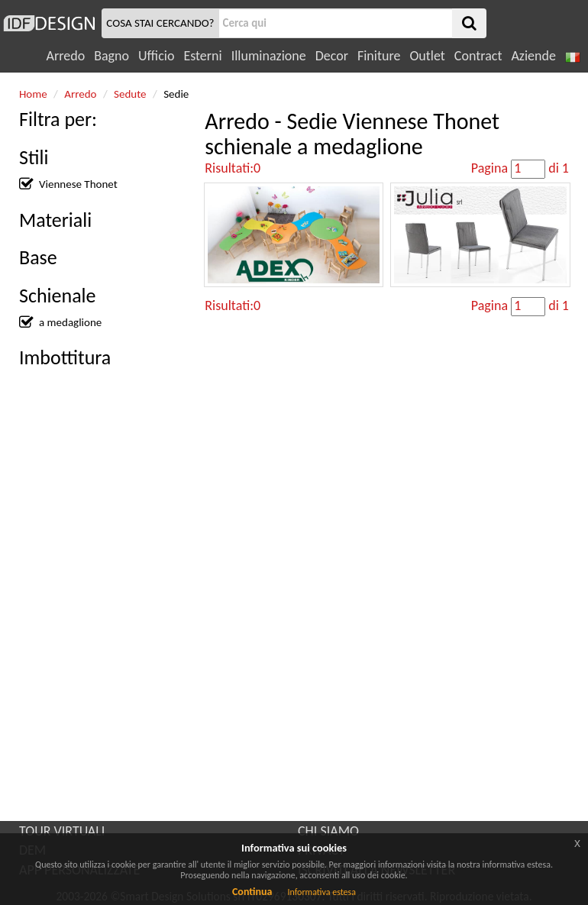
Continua (252, 892)
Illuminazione (269, 56)
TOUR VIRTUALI (62, 831)
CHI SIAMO (328, 831)
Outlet (427, 56)
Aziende (533, 56)
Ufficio (156, 56)
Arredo (66, 56)
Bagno (111, 56)
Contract (478, 56)
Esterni (202, 56)
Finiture (379, 56)
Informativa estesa (321, 892)
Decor (332, 56)
